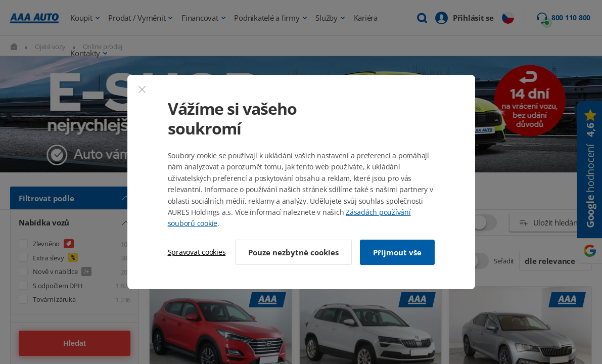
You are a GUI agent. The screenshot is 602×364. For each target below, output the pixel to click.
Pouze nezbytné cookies (293, 252)
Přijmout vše (397, 252)
